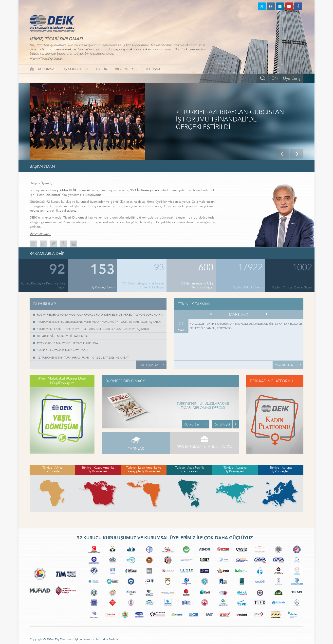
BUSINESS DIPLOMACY (125, 381)
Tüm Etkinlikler (285, 365)
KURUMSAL (47, 69)
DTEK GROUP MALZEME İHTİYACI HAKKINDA (67, 343)
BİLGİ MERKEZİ (127, 69)
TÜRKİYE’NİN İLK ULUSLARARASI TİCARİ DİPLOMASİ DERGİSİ (203, 406)
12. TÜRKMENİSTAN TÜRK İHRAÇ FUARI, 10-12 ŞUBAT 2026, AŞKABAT (83, 358)
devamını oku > (40, 234)
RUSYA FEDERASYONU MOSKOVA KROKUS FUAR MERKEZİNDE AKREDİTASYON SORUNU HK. (100, 315)
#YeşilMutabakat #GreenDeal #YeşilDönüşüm (62, 381)
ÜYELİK (102, 69)
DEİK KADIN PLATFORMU (271, 381)
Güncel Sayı (192, 424)
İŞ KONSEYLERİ (76, 69)
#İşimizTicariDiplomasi (46, 59)
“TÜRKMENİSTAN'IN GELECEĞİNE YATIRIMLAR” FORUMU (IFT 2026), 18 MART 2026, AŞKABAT (99, 322)
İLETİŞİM (153, 69)
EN (275, 78)
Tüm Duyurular (148, 365)
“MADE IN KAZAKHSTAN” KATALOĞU (62, 350)
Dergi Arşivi (222, 424)
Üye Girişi (292, 78)
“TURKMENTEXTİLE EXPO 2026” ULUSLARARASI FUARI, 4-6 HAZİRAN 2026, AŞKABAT (93, 329)
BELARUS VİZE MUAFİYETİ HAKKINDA (62, 336)
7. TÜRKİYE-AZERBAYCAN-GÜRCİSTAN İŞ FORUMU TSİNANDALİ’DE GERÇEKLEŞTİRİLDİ (230, 120)
